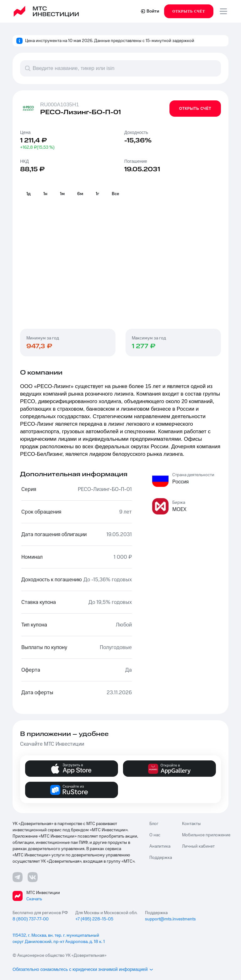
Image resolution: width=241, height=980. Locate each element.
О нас (155, 835)
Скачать (34, 899)
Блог (154, 824)
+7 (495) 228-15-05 (94, 919)
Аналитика (160, 846)
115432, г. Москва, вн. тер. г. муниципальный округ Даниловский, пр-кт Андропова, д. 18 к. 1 (59, 939)
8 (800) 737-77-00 (31, 919)
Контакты (191, 824)
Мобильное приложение (206, 835)
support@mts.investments (170, 919)
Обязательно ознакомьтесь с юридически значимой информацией (83, 969)
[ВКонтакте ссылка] (33, 877)
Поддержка (161, 858)
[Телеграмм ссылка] (18, 877)
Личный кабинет (198, 846)
